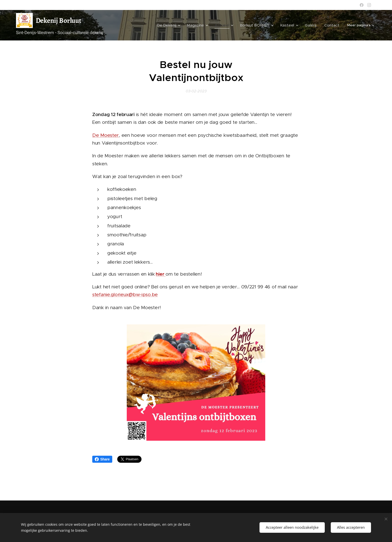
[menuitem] (181, 25)
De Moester (105, 135)
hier (161, 274)
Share (102, 459)
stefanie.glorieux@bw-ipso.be (125, 295)
